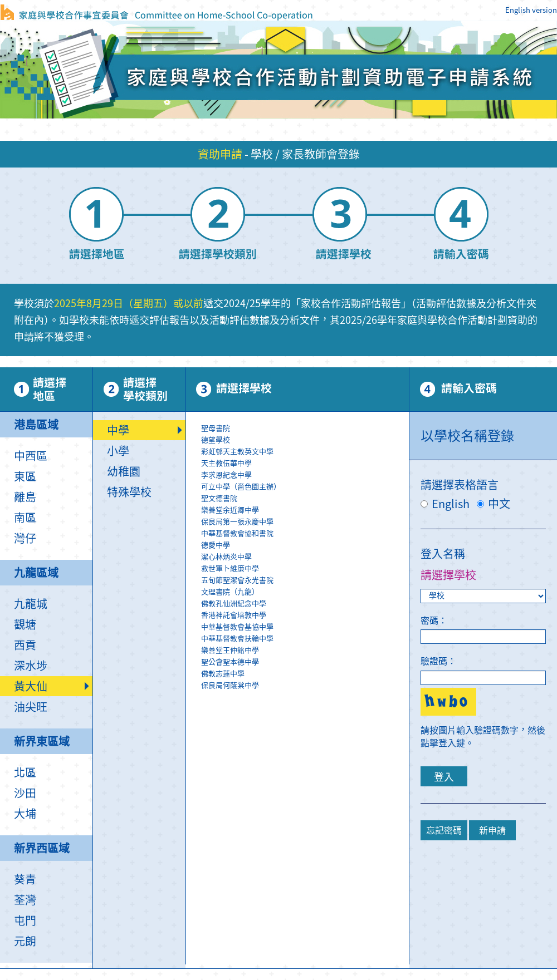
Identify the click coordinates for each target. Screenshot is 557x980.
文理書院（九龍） (304, 592)
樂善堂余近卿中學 (304, 511)
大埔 (25, 814)
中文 (494, 504)
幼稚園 (124, 471)
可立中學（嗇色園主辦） (304, 487)
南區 (25, 518)
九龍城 (31, 604)
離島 (25, 497)
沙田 (25, 793)
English (445, 504)
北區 (25, 772)
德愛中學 (304, 546)
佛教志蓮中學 (304, 674)
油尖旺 (31, 707)
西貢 (25, 645)
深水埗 (31, 666)
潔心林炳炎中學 (304, 557)
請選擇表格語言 (460, 485)
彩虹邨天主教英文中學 (304, 452)
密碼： (434, 620)
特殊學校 (129, 492)
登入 (444, 777)
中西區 (31, 456)
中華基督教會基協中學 (304, 627)
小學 (118, 451)
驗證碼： (438, 661)
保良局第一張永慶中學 (304, 522)
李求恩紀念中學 (304, 476)
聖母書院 (304, 429)
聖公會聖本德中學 (304, 663)
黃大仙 (31, 686)
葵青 (25, 879)
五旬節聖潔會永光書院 (304, 581)
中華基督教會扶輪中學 (304, 639)
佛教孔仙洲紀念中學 (304, 604)
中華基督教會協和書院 (304, 534)
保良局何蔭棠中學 (304, 686)
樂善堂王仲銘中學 (304, 651)
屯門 (25, 920)
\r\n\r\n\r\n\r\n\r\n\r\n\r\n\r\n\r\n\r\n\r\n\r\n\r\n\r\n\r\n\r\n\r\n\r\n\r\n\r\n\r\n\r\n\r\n (304, 557)
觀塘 (25, 624)
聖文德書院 (304, 499)
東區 (25, 476)
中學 (118, 430)
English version (531, 10)
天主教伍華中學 (304, 464)
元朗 (25, 941)
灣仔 (25, 538)
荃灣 (25, 900)
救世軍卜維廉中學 (304, 569)
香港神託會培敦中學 (304, 616)
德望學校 (304, 440)
